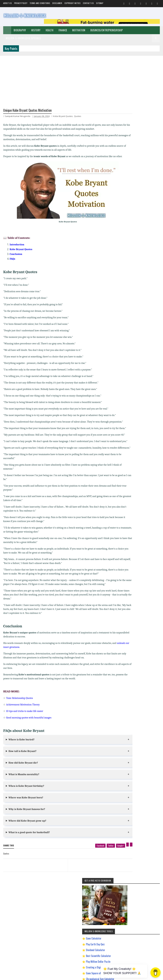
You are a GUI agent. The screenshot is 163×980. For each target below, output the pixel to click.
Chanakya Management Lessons (137, 350)
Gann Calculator (135, 169)
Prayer (128, 333)
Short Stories (149, 317)
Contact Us (88, 3)
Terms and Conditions (40, 3)
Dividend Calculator (137, 181)
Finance (63, 30)
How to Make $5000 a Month (136, 389)
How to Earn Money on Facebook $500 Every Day (140, 384)
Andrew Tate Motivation (134, 339)
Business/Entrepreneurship (107, 30)
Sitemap (100, 3)
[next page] (90, 889)
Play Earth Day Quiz (137, 175)
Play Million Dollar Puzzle (140, 192)
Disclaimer (57, 3)
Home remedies (148, 322)
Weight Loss (139, 333)
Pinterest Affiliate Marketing (136, 411)
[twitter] (97, 874)
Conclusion (16, 259)
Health (50, 30)
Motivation (79, 30)
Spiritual (153, 311)
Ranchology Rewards (133, 417)
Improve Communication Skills (137, 400)
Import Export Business (134, 394)
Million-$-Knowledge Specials (23, 38)
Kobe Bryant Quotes (63, 117)
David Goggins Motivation (135, 356)
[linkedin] (117, 873)
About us (7, 3)
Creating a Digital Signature (141, 198)
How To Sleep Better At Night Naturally (140, 378)
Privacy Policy (21, 3)
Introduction (17, 249)
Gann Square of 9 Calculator (141, 204)
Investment (151, 328)
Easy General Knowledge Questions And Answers (140, 367)
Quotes (78, 117)
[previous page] (31, 889)
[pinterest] (113, 873)
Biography (20, 30)
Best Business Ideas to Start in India (139, 344)
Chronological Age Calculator (142, 209)
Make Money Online (133, 317)
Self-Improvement (132, 306)
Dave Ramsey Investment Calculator (138, 217)
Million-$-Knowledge (25, 976)
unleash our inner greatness (18, 675)
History (36, 30)
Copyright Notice (73, 3)
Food (136, 322)
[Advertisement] (81, 78)
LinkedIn (145, 504)
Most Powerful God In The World (138, 406)
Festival (128, 328)
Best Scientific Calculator (140, 186)
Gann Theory (130, 372)
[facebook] (86, 874)
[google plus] (106, 874)
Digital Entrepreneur (133, 361)
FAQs (12, 263)
